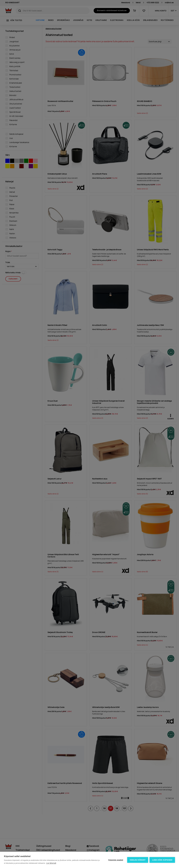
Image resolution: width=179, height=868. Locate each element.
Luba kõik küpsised (162, 860)
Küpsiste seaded (116, 860)
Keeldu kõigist (138, 860)
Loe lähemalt (51, 863)
